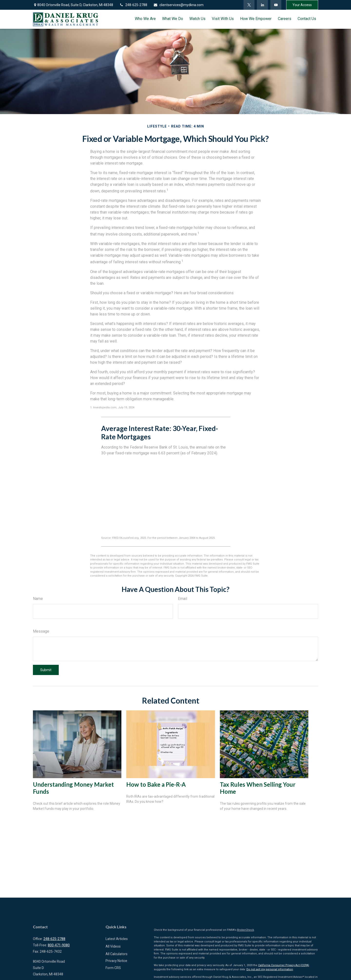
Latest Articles (117, 939)
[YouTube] (276, 5)
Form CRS (113, 968)
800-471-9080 (59, 945)
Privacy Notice (116, 961)
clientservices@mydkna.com (178, 5)
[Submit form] (46, 670)
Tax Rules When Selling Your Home (258, 788)
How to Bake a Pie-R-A (156, 784)
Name (38, 599)
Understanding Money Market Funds (73, 788)
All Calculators (117, 954)
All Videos (113, 946)
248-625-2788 (133, 5)
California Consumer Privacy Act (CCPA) (284, 965)
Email (183, 599)
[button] (145, 19)
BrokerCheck (246, 930)
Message (41, 631)
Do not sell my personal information (270, 969)
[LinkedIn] (262, 5)
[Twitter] (249, 5)
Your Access (302, 5)
